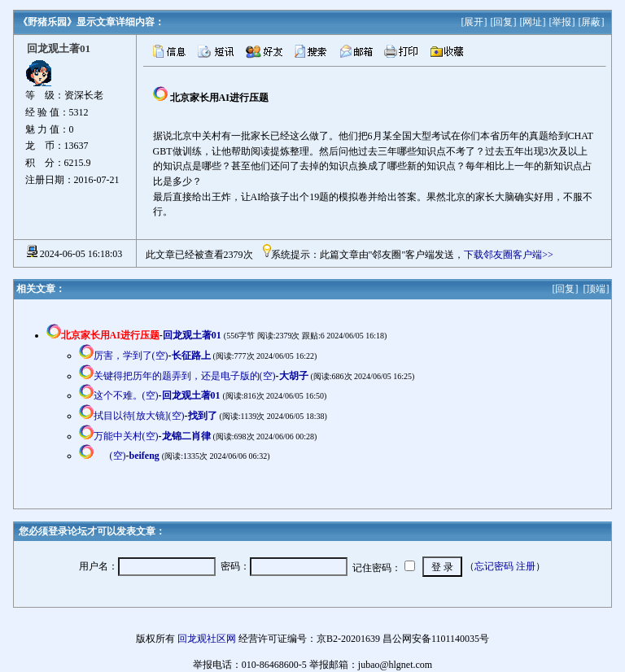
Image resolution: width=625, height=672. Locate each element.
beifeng (144, 456)
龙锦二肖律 (186, 436)
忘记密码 (494, 566)
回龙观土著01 (192, 335)
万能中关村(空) (126, 436)
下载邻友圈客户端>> (509, 255)
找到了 (203, 416)
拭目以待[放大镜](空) (139, 416)
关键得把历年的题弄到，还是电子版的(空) (185, 376)
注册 (526, 566)
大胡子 (294, 376)
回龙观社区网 (207, 639)
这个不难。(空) (126, 395)
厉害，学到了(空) (131, 356)
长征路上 (191, 356)
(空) (118, 456)
